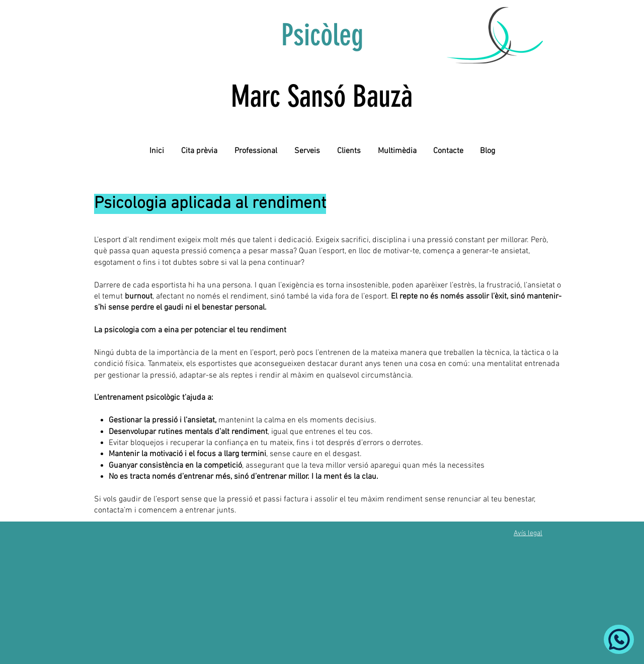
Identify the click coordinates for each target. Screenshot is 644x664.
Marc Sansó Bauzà (322, 96)
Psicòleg (322, 35)
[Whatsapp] (619, 639)
